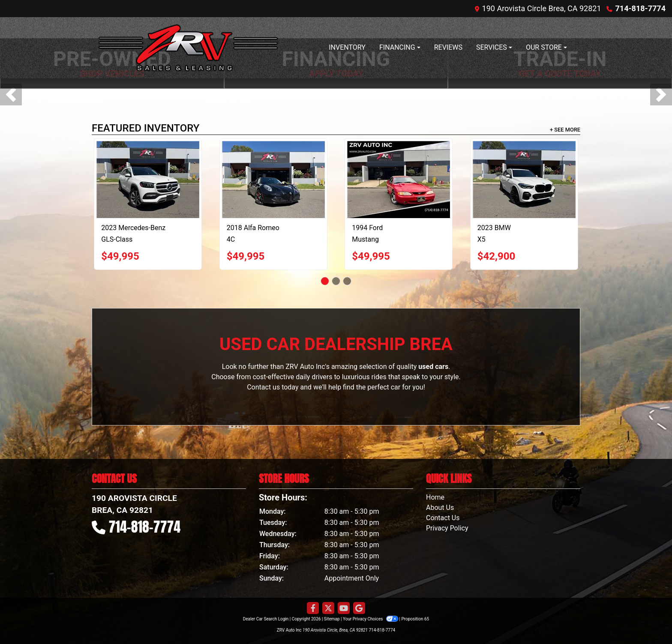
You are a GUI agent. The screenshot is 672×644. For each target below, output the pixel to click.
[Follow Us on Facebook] (313, 608)
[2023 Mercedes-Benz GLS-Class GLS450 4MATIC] (148, 180)
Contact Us (443, 518)
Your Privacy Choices (371, 619)
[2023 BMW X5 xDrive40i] (524, 180)
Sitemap (332, 619)
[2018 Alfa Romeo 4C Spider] (273, 180)
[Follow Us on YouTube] (344, 608)
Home (435, 497)
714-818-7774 (640, 8)
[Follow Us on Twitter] (328, 608)
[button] (11, 94)
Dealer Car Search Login (266, 619)
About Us (440, 508)
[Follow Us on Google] (359, 608)
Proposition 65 (415, 619)
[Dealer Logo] (188, 48)
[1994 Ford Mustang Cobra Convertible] (399, 180)
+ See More (565, 130)
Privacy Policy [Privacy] (447, 528)
